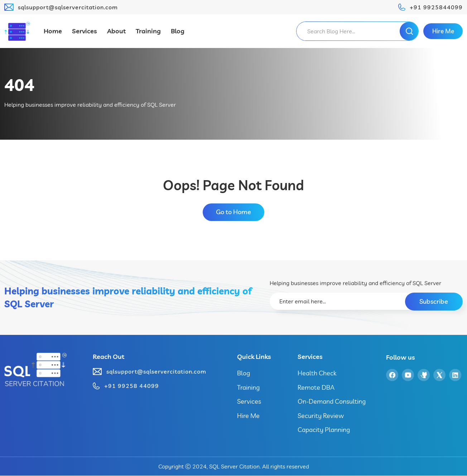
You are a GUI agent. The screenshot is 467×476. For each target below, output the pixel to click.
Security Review (321, 416)
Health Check (317, 373)
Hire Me (248, 416)
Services (85, 31)
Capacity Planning (324, 430)
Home (53, 31)
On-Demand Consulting (332, 402)
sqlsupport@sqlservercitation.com (68, 7)
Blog (178, 31)
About (116, 31)
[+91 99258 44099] (96, 386)
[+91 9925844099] (402, 7)
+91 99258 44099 (132, 386)
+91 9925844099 (436, 7)
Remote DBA (316, 387)
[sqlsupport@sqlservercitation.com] (9, 7)
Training (148, 31)
